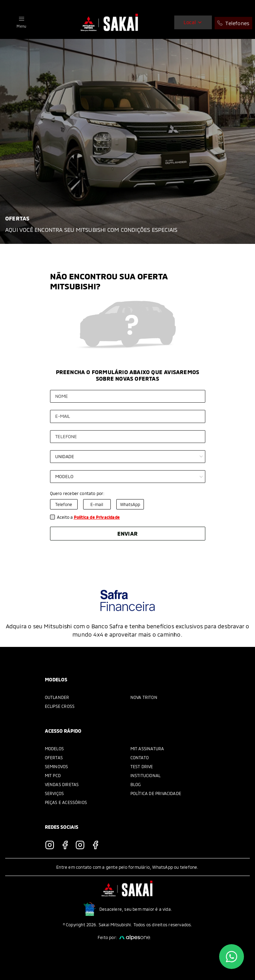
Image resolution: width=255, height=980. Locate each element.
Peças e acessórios (66, 802)
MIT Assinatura (147, 749)
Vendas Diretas (62, 784)
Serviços (55, 793)
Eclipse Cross (60, 706)
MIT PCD (53, 775)
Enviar (127, 533)
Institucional (146, 775)
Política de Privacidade (156, 793)
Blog (136, 784)
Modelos (54, 749)
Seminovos (57, 766)
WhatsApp (130, 504)
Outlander (57, 697)
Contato (140, 757)
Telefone (64, 504)
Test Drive (142, 766)
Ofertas (54, 757)
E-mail (97, 504)
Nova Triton (144, 697)
